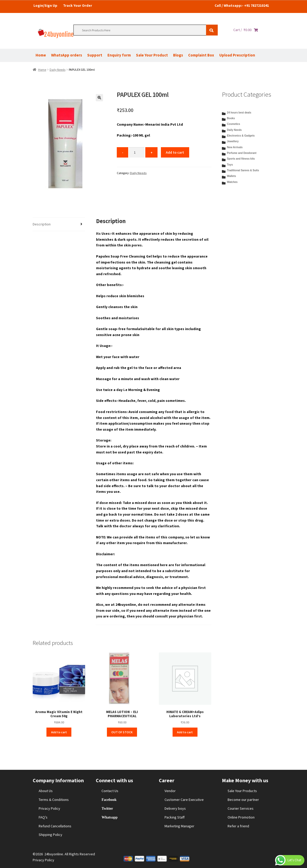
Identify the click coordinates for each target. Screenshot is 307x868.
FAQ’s (43, 817)
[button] (99, 98)
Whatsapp (109, 817)
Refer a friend (238, 826)
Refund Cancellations (55, 826)
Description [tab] (42, 224)
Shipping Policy (50, 835)
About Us (46, 791)
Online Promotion (241, 817)
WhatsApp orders (67, 55)
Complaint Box (201, 55)
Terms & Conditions (54, 800)
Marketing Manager (179, 826)
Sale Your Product (152, 55)
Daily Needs (57, 70)
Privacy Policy (49, 808)
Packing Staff (175, 817)
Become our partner (243, 800)
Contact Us (110, 791)
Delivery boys (175, 808)
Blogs (178, 55)
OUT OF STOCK (122, 732)
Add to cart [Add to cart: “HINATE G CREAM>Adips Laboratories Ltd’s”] (185, 732)
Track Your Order (78, 5)
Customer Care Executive (184, 800)
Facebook (109, 800)
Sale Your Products (242, 791)
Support (95, 55)
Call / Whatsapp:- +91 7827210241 (242, 5)
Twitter (107, 808)
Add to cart (175, 152)
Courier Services (241, 808)
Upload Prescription (237, 55)
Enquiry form (119, 55)
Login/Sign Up (45, 5)
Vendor (170, 791)
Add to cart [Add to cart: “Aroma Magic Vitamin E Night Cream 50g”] (59, 732)
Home (41, 55)
